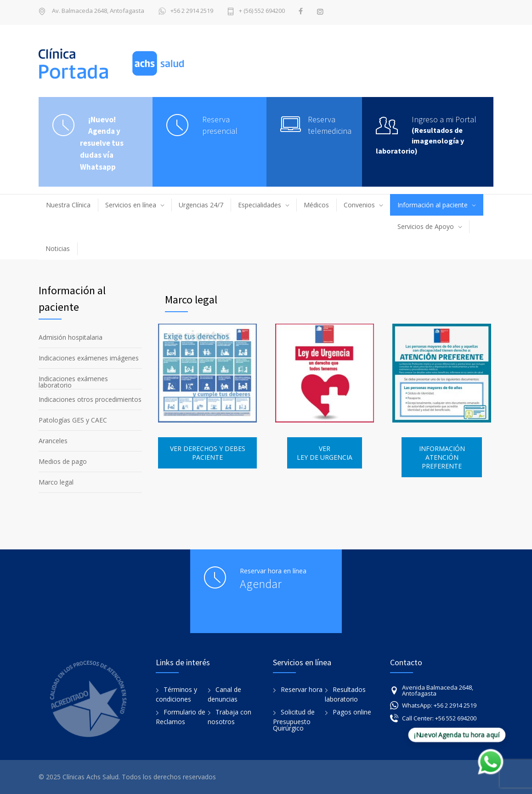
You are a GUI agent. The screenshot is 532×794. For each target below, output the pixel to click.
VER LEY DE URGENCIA (325, 453)
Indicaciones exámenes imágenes (89, 358)
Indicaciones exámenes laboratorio (73, 382)
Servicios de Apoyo (426, 226)
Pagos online (352, 712)
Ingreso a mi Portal (444, 119)
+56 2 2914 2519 (186, 11)
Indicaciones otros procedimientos (90, 399)
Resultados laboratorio (345, 694)
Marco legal (56, 482)
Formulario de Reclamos (181, 717)
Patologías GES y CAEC (73, 420)
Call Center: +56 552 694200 (433, 718)
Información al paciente (433, 205)
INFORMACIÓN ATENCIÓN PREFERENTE (442, 457)
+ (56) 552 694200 (262, 11)
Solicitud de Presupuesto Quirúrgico (294, 720)
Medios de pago (63, 461)
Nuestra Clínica (68, 205)
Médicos (316, 205)
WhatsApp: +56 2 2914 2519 (433, 705)
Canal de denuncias (224, 694)
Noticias (58, 248)
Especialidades (260, 205)
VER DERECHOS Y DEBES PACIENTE (208, 453)
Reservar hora (302, 689)
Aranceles (53, 441)
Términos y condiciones (176, 694)
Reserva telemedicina (328, 125)
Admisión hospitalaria (71, 337)
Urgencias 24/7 (201, 205)
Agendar (261, 584)
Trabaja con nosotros (229, 717)
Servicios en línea (131, 205)
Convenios (359, 205)
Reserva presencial (220, 125)
